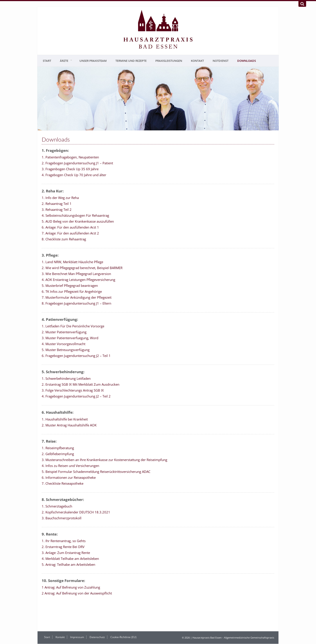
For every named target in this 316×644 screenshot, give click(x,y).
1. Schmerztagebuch (57, 506)
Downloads (247, 61)
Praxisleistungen (169, 61)
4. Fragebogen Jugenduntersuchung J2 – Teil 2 (76, 396)
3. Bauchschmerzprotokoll (62, 518)
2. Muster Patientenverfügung (64, 332)
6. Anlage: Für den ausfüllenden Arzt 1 (70, 227)
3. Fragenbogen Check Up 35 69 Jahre (70, 169)
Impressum (77, 637)
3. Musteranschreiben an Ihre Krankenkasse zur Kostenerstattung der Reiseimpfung (104, 460)
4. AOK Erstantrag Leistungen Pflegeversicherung (78, 280)
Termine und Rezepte (131, 61)
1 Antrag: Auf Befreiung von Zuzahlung (71, 587)
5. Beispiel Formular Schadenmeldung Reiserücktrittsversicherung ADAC (96, 472)
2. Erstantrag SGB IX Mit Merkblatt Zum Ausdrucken (81, 384)
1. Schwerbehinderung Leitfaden (66, 378)
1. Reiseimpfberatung (58, 448)
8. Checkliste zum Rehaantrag (64, 239)
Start (47, 61)
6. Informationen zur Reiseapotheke (69, 477)
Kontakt (197, 61)
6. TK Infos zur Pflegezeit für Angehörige (72, 291)
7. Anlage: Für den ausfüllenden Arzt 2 (70, 233)
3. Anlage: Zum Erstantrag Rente (66, 553)
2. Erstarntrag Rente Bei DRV (63, 547)
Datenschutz (97, 637)
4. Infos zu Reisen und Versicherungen (70, 466)
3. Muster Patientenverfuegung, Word (70, 338)
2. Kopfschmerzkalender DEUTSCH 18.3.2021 (76, 512)
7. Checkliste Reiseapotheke (63, 483)
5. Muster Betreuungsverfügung (66, 350)
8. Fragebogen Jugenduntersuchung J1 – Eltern (76, 303)
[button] (44, 99)
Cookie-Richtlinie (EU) (123, 637)
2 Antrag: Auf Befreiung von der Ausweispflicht (77, 593)
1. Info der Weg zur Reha (60, 198)
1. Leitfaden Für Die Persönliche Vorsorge (73, 326)
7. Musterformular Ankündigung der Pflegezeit (77, 297)
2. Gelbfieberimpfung (58, 454)
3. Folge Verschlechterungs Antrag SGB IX (73, 390)
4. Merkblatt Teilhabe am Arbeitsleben (70, 559)
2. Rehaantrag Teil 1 (57, 204)
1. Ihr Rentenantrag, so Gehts (64, 541)
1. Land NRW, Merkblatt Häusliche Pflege (72, 262)
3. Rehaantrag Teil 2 (57, 209)
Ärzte (64, 61)
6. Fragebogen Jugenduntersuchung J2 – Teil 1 (76, 356)
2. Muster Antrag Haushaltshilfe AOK (69, 425)
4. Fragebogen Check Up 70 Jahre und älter (74, 175)
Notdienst (221, 61)
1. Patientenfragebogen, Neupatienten (70, 157)
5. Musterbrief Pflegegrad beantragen (70, 286)
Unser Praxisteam (93, 61)
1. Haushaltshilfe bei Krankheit (65, 419)
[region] (158, 98)
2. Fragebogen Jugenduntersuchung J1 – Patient (77, 163)
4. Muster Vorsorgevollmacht (64, 344)
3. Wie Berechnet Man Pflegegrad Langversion (76, 274)
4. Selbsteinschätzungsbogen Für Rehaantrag (75, 215)
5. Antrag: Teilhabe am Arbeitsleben (68, 564)
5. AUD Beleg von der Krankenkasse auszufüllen (78, 221)
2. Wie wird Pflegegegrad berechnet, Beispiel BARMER (82, 268)
